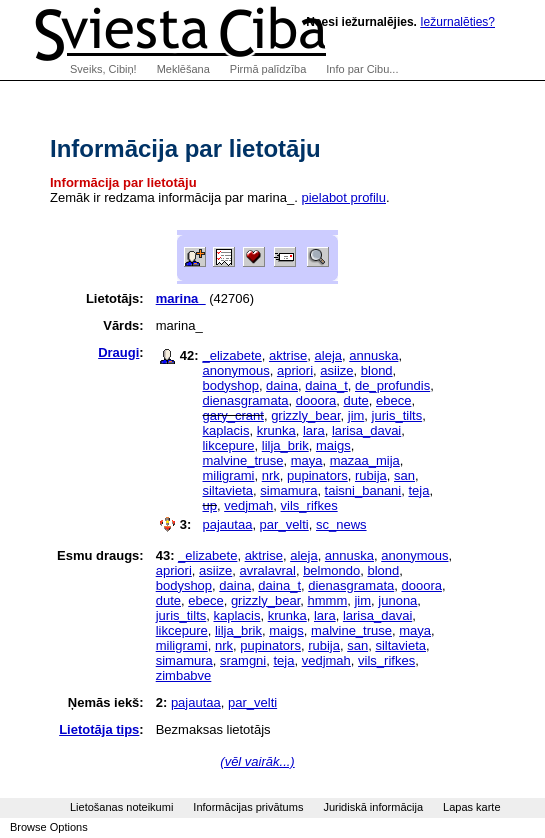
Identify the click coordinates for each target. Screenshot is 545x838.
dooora (316, 400)
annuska (373, 355)
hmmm (328, 600)
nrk (271, 475)
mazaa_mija (365, 460)
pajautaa (227, 524)
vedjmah (248, 505)
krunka (276, 430)
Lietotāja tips (99, 729)
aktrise (288, 355)
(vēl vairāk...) (257, 761)
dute (355, 400)
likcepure (228, 445)
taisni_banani (363, 490)
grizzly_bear (305, 415)
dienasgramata (245, 400)
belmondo (331, 570)
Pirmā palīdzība (268, 69)
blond (377, 370)
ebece (393, 400)
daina (282, 385)
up (209, 505)
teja (418, 490)
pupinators (317, 475)
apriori (295, 370)
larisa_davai (366, 430)
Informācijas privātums (248, 807)
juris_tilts (397, 415)
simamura (288, 490)
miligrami (228, 475)
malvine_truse (242, 460)
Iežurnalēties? (457, 22)
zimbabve (184, 675)
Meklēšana (183, 69)
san (404, 475)
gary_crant (232, 415)
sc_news (341, 524)
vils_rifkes (309, 505)
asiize (336, 370)
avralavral (268, 570)
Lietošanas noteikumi (121, 807)
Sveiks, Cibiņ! (103, 69)
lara (314, 430)
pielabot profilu (343, 197)
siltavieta (227, 490)
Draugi (118, 352)
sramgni (243, 660)
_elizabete (231, 355)
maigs (333, 445)
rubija (371, 475)
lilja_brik (285, 445)
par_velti (284, 524)
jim (356, 415)
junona (397, 600)
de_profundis (392, 385)
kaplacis (225, 430)
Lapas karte (471, 807)
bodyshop (230, 385)
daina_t (326, 385)
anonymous (235, 370)
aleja (328, 355)
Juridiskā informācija (373, 807)
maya (307, 460)
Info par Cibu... (362, 69)
